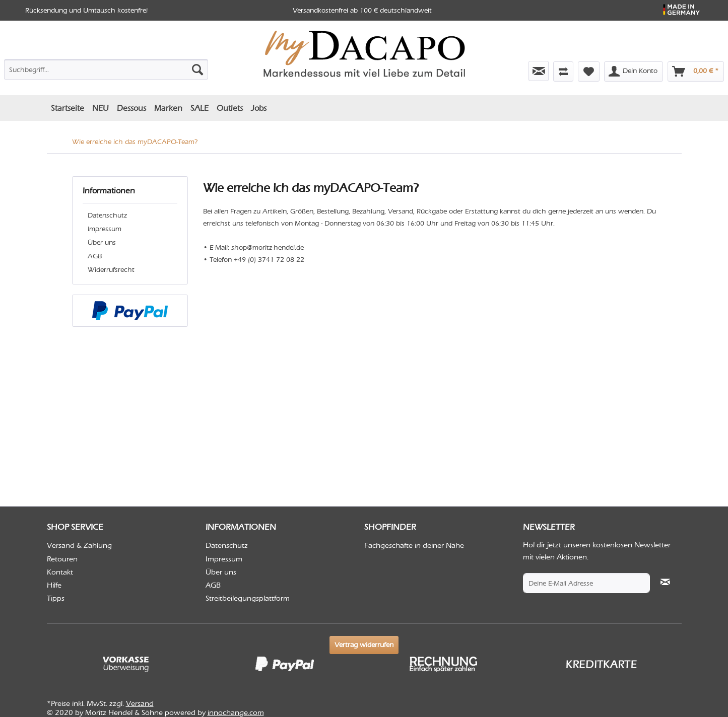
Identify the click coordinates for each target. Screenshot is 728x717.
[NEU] (101, 108)
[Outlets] (230, 108)
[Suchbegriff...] (106, 69)
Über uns (102, 242)
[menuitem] (106, 67)
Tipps (56, 598)
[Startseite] (68, 108)
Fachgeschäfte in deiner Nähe (414, 545)
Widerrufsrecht (111, 270)
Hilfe (54, 585)
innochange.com (236, 712)
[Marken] (168, 108)
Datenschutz (107, 215)
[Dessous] (131, 108)
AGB (95, 256)
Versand (140, 703)
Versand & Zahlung (79, 545)
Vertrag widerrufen (364, 645)
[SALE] (200, 108)
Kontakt (60, 572)
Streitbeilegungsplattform (248, 598)
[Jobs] (259, 108)
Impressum (105, 229)
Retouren (62, 559)
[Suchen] (197, 69)
